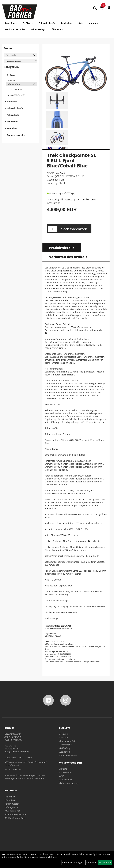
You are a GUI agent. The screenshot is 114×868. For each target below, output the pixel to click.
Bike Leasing (38, 29)
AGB (61, 776)
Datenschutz (65, 780)
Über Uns (57, 29)
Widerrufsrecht (12, 811)
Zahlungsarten (12, 807)
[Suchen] (35, 55)
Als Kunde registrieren (16, 814)
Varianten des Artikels (68, 257)
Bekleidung (67, 23)
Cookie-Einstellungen (73, 863)
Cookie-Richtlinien (48, 857)
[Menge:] (53, 229)
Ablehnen (91, 863)
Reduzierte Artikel (16, 135)
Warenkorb (10, 800)
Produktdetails (62, 248)
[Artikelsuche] (95, 8)
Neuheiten (12, 128)
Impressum (65, 772)
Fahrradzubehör (47, 23)
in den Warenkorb (73, 229)
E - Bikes (28, 23)
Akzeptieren (105, 863)
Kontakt (63, 769)
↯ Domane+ (16, 90)
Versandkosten (12, 804)
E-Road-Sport (15, 84)
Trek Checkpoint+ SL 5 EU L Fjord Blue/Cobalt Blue (72, 160)
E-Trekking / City (16, 95)
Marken (93, 23)
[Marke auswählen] (20, 61)
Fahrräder (11, 23)
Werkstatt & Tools (15, 29)
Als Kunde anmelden (15, 818)
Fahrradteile (13, 115)
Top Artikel (10, 797)
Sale (81, 23)
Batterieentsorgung (69, 783)
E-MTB (11, 80)
